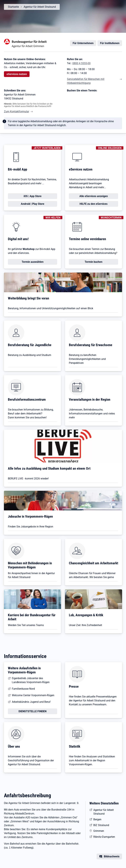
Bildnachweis (112, 856)
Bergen (97, 819)
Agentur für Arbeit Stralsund (40, 7)
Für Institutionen (110, 43)
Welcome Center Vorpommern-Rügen (33, 695)
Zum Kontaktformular (16, 111)
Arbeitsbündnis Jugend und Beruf (31, 702)
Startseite (13, 7)
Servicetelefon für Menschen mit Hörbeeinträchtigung (86, 81)
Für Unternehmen (83, 43)
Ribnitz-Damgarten (104, 837)
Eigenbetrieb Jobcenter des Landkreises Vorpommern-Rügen (31, 680)
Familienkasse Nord (23, 689)
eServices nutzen (17, 74)
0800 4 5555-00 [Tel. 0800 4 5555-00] (81, 63)
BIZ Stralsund (101, 825)
